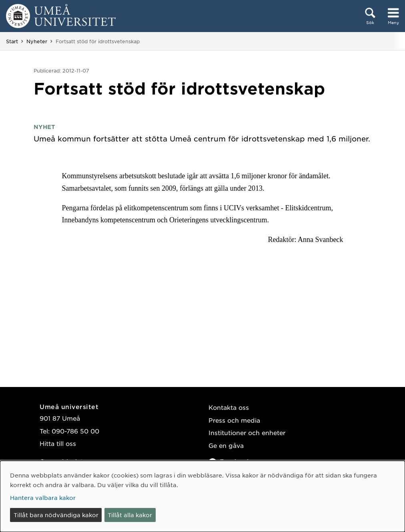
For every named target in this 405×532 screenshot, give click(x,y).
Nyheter (37, 41)
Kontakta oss (229, 407)
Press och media (234, 420)
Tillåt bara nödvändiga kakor (56, 515)
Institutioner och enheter (247, 432)
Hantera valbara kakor (43, 498)
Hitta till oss (58, 443)
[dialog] (202, 496)
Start (12, 41)
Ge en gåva (226, 445)
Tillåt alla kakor (130, 515)
